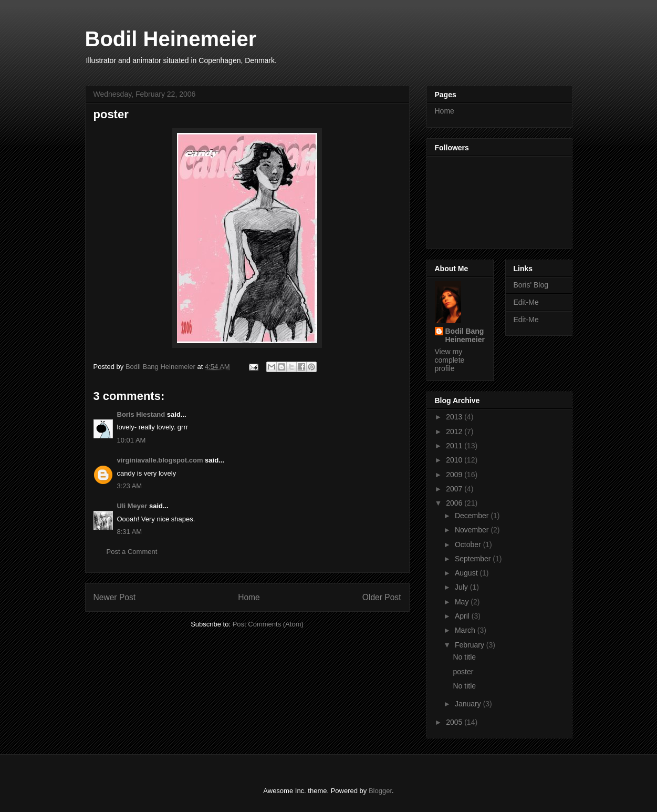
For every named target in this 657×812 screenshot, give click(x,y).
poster (463, 672)
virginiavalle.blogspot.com (160, 460)
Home (249, 597)
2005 (455, 722)
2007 (455, 489)
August (467, 573)
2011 (455, 446)
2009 (455, 475)
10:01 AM (132, 440)
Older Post (382, 597)
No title (464, 657)
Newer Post (115, 597)
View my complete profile (450, 360)
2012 (455, 431)
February (471, 645)
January (469, 704)
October (469, 544)
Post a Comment (132, 552)
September (474, 559)
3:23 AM (130, 486)
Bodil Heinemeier (171, 39)
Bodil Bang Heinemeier (465, 335)
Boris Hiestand (141, 414)
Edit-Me (526, 302)
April (463, 616)
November (473, 530)
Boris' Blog (531, 285)
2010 (455, 460)
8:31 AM (130, 532)
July (462, 587)
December (473, 516)
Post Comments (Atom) (268, 624)
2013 (455, 417)
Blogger (380, 791)
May (463, 602)
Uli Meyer (132, 506)
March (466, 630)
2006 (455, 503)
